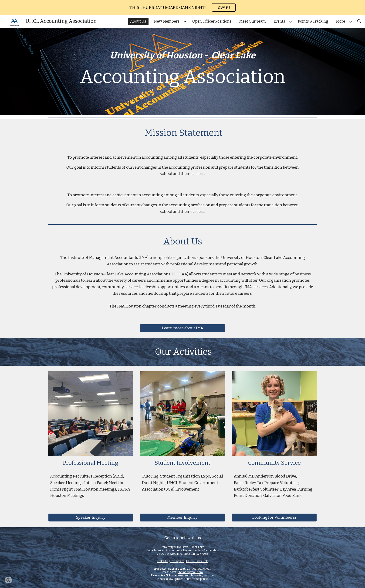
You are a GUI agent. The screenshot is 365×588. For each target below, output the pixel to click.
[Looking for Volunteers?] (274, 518)
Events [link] (279, 21)
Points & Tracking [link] (313, 21)
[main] (182, 71)
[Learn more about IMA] (182, 328)
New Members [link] (167, 21)
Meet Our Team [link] (253, 21)
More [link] (341, 21)
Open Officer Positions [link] (212, 21)
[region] (182, 7)
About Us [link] (138, 21)
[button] (359, 21)
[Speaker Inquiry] (91, 518)
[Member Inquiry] (182, 518)
